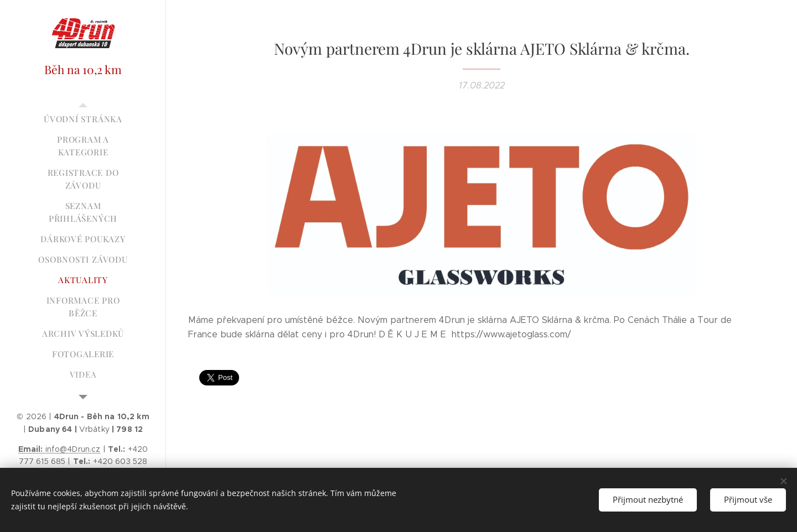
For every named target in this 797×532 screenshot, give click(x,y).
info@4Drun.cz (59, 449)
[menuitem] (83, 119)
